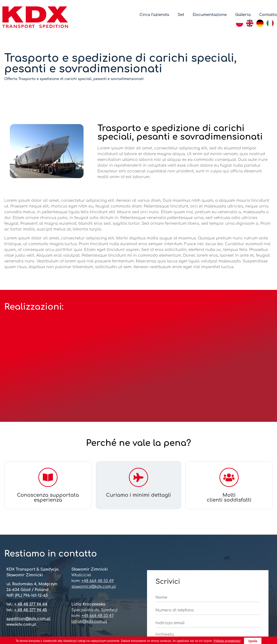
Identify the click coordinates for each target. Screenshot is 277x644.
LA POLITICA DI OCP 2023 (138, 631)
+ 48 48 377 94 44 (31, 515)
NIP (87, 621)
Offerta (11, 79)
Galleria (243, 15)
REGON (118, 621)
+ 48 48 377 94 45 (31, 521)
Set (181, 15)
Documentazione (210, 15)
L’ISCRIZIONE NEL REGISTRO (174, 621)
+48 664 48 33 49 (97, 492)
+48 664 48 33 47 (97, 527)
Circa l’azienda (154, 15)
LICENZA (231, 621)
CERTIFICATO (50, 621)
